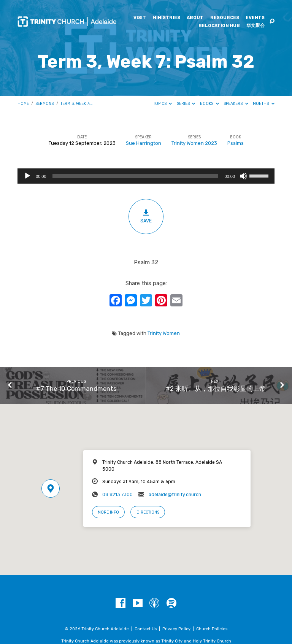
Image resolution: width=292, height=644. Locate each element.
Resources (225, 18)
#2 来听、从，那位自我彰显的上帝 (216, 389)
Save (146, 216)
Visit (140, 18)
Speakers (236, 104)
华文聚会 (255, 26)
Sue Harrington (144, 143)
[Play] (27, 176)
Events (255, 18)
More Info (108, 512)
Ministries (166, 18)
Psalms (236, 143)
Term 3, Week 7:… (77, 104)
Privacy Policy (176, 629)
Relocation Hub (219, 26)
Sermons (44, 104)
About (195, 18)
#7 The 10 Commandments (76, 389)
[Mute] (243, 176)
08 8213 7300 (117, 495)
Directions (148, 512)
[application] (146, 176)
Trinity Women (164, 333)
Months (264, 104)
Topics (163, 104)
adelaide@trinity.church (175, 495)
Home (23, 104)
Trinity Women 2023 (194, 143)
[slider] (136, 176)
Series (186, 104)
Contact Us (146, 629)
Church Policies (212, 629)
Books (209, 104)
